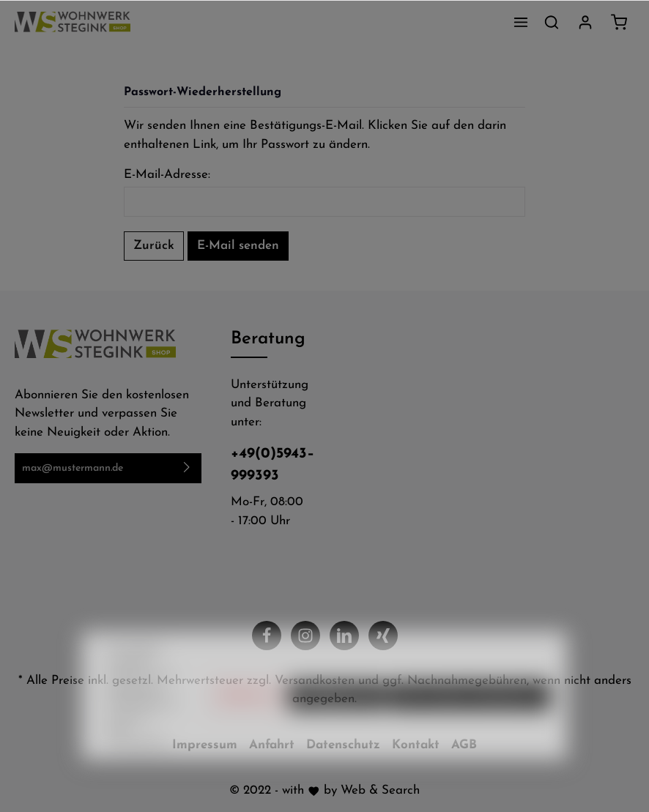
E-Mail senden (238, 246)
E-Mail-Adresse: (167, 175)
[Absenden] (187, 468)
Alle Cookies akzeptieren (470, 722)
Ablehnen (249, 722)
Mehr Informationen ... (140, 761)
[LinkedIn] (344, 636)
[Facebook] (267, 636)
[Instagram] (305, 636)
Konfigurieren (338, 722)
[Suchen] (552, 22)
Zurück (154, 246)
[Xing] (383, 636)
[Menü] (521, 22)
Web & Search (380, 790)
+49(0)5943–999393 (270, 465)
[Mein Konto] (585, 22)
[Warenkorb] (619, 22)
